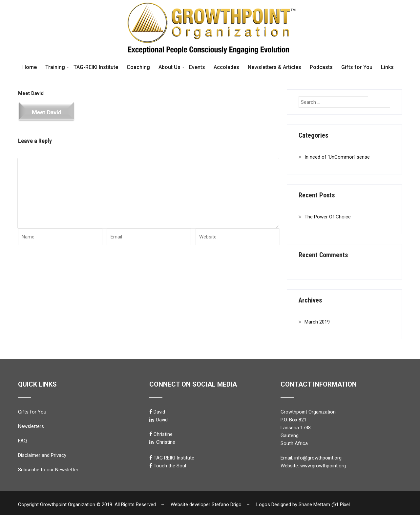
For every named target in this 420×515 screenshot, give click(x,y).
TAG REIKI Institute (174, 458)
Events (197, 67)
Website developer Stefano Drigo (206, 504)
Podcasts (321, 67)
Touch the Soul (170, 466)
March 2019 (317, 322)
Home (30, 67)
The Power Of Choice (328, 217)
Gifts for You (357, 67)
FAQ (22, 441)
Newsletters (31, 426)
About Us (172, 67)
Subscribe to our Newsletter (48, 470)
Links (387, 67)
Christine (163, 434)
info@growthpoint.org (318, 458)
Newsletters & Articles (274, 67)
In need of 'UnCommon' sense (337, 157)
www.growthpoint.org (323, 466)
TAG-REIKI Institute (96, 67)
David (159, 412)
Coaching (138, 67)
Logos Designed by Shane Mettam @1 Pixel (305, 504)
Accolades (226, 67)
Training (57, 67)
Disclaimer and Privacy (42, 455)
